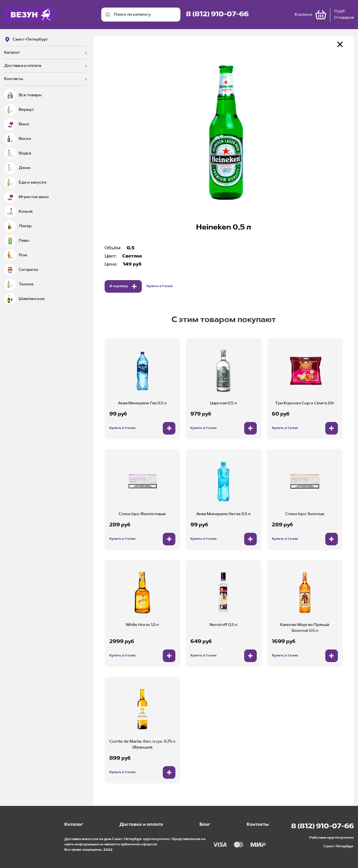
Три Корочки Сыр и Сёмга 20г (305, 403)
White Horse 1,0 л (142, 625)
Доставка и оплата (23, 66)
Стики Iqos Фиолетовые (142, 514)
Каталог (12, 53)
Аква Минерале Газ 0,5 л (142, 403)
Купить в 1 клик (160, 286)
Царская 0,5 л (223, 403)
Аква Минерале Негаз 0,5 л (223, 514)
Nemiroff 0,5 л (223, 625)
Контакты (14, 79)
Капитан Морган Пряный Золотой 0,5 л (305, 628)
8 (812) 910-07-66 (217, 15)
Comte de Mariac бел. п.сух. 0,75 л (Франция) (142, 744)
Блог (205, 825)
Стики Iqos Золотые (305, 514)
